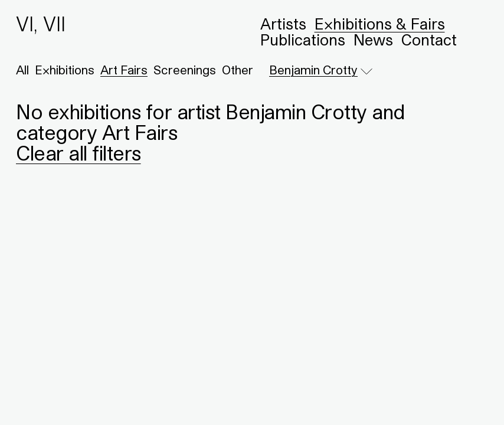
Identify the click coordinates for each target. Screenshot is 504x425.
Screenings (185, 70)
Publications (303, 40)
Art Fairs (124, 70)
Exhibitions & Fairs (380, 24)
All (22, 70)
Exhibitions (65, 70)
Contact (429, 40)
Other (238, 70)
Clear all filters (78, 153)
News (373, 40)
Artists (283, 24)
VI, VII (41, 24)
